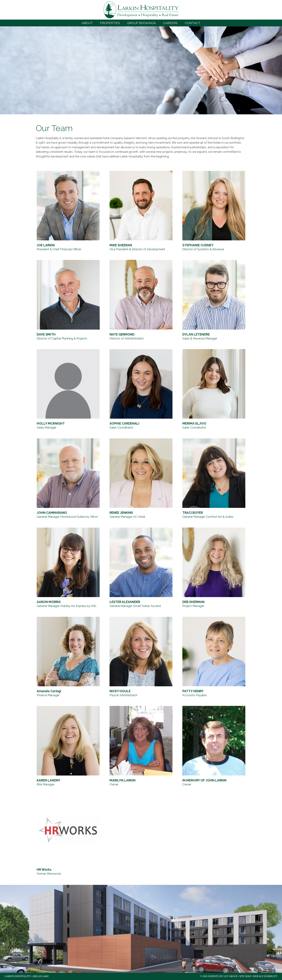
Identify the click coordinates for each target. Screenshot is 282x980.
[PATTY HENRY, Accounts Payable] (214, 657)
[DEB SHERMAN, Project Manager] (214, 568)
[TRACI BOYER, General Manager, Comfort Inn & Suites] (214, 479)
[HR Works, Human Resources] (68, 835)
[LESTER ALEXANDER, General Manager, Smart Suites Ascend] (141, 568)
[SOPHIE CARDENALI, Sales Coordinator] (141, 389)
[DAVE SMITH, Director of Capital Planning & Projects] (68, 300)
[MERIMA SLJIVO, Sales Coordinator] (214, 389)
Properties (110, 23)
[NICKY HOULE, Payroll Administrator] (141, 657)
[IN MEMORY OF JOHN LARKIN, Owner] (214, 746)
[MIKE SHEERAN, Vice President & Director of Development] (141, 211)
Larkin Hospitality (141, 10)
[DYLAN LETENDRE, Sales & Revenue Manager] (214, 300)
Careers (170, 23)
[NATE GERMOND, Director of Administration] (141, 300)
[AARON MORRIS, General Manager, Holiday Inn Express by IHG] (68, 568)
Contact (193, 23)
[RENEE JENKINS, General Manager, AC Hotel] (141, 479)
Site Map (245, 976)
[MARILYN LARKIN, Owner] (141, 746)
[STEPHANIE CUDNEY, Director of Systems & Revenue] (214, 211)
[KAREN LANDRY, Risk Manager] (68, 746)
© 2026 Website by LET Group (219, 976)
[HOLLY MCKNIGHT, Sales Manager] (68, 389)
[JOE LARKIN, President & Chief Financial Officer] (68, 211)
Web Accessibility (265, 976)
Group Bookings (142, 23)
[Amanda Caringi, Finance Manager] (68, 657)
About (87, 23)
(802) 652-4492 (41, 976)
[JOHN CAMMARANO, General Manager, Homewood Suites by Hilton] (68, 479)
